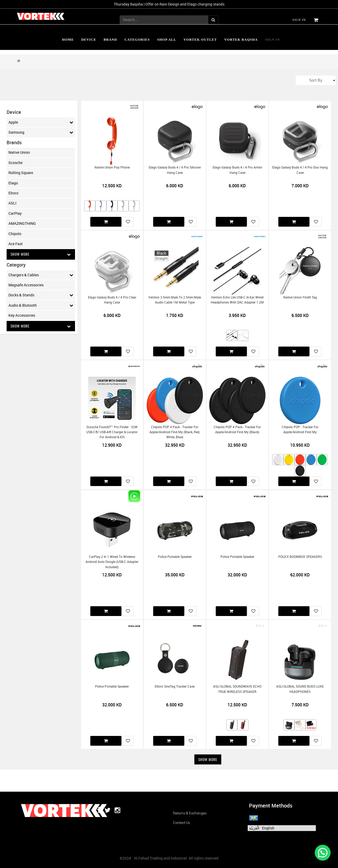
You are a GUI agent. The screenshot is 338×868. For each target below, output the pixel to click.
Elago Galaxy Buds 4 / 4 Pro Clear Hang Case (112, 300)
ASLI (12, 203)
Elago (13, 183)
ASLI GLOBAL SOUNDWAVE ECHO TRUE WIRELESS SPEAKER (237, 689)
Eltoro (13, 193)
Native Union (19, 152)
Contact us (181, 823)
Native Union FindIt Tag (300, 297)
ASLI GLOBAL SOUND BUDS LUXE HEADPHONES (300, 689)
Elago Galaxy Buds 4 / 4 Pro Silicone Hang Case (175, 170)
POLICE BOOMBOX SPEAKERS (300, 557)
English (268, 828)
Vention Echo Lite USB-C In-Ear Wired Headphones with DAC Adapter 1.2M (237, 300)
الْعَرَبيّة (254, 828)
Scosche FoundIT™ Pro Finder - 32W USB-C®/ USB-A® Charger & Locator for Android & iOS (112, 432)
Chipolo (15, 234)
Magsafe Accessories (26, 285)
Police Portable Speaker (175, 557)
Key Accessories (22, 316)
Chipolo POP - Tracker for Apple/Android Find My (300, 430)
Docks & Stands (41, 295)
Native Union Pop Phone (112, 167)
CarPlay (15, 213)
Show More (41, 254)
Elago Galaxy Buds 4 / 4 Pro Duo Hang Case (300, 170)
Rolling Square (21, 173)
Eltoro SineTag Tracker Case (175, 686)
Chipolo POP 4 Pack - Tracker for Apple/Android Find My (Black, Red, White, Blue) (175, 432)
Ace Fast (16, 244)
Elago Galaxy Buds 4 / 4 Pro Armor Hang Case (237, 170)
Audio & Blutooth (41, 305)
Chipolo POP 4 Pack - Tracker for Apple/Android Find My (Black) (237, 430)
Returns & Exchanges (190, 813)
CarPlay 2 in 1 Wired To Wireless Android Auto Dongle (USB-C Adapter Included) (112, 562)
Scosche (15, 163)
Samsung (41, 132)
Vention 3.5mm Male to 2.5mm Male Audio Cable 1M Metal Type (175, 300)
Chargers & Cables (41, 275)
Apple (41, 122)
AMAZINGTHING (22, 223)
